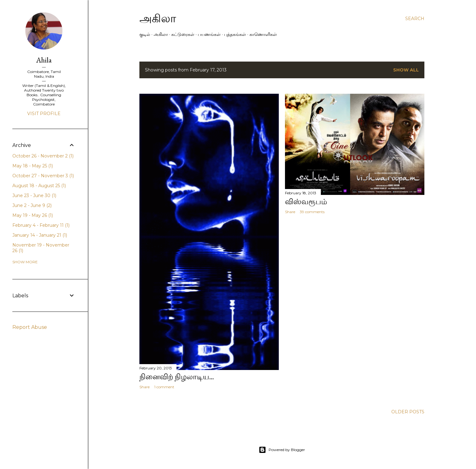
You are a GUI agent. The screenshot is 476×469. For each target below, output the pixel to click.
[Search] (415, 19)
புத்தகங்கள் (235, 34)
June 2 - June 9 (32, 205)
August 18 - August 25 (39, 186)
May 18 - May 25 (33, 166)
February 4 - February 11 (41, 225)
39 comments (312, 212)
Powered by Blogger (282, 450)
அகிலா (158, 18)
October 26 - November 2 (43, 156)
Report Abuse (30, 327)
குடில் (145, 34)
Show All (406, 70)
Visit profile (44, 114)
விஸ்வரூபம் (306, 202)
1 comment (164, 387)
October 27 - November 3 (43, 176)
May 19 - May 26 (33, 215)
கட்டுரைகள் (183, 34)
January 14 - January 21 (40, 235)
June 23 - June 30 (34, 196)
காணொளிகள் (263, 34)
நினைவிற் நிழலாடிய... (177, 377)
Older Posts (408, 412)
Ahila (44, 60)
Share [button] (144, 387)
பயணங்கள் (209, 34)
